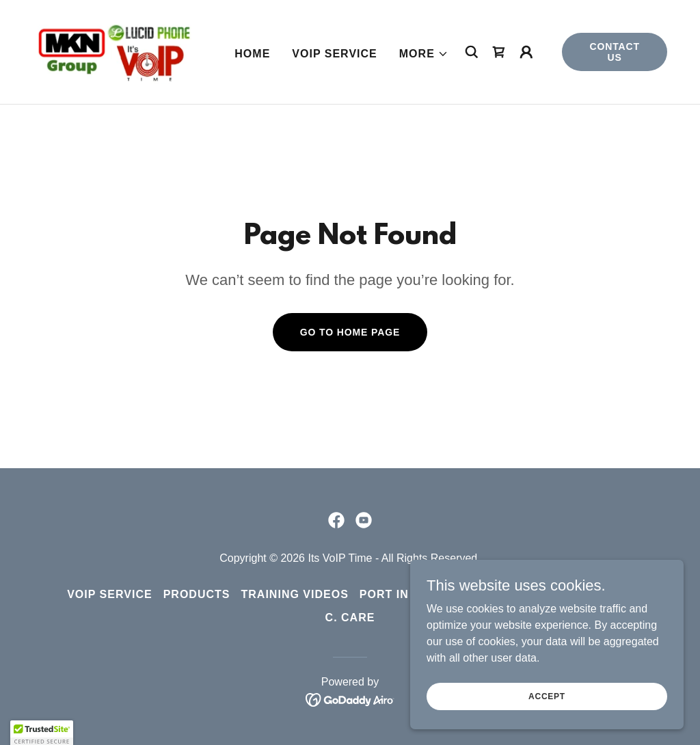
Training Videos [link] (295, 594)
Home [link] (252, 54)
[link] (113, 51)
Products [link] (197, 594)
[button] (424, 54)
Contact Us (615, 52)
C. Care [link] (350, 618)
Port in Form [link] (404, 594)
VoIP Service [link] (334, 54)
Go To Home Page (350, 332)
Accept (547, 696)
